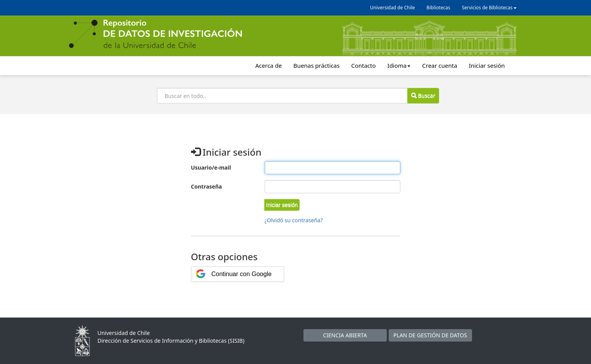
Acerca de (269, 65)
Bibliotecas (439, 8)
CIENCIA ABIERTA (345, 335)
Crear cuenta (439, 65)
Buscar (423, 95)
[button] (282, 205)
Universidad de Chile (393, 8)
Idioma (399, 65)
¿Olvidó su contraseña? (294, 220)
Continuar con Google (241, 274)
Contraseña (207, 186)
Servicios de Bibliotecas (489, 8)
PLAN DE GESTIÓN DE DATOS (430, 335)
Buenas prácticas (316, 65)
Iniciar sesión (487, 65)
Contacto (363, 65)
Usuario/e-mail (211, 167)
